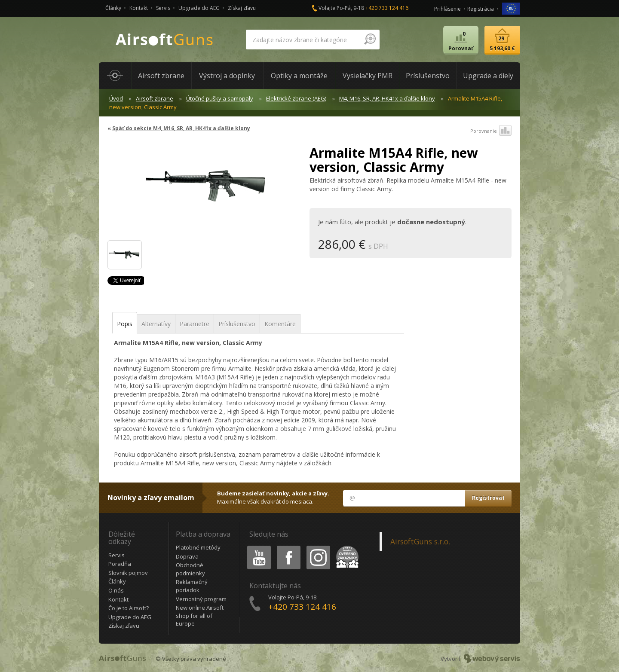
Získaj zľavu (242, 8)
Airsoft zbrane (155, 98)
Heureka (346, 547)
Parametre (195, 324)
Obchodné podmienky (190, 569)
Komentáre (280, 324)
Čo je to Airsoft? (129, 608)
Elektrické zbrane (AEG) (296, 98)
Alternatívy (156, 324)
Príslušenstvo (237, 324)
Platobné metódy (198, 547)
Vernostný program (201, 599)
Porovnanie (491, 131)
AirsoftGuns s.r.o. (420, 541)
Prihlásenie (447, 9)
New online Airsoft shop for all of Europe (200, 615)
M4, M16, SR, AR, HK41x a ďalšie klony (387, 98)
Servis (163, 8)
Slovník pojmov (128, 573)
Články (113, 8)
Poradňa (120, 564)
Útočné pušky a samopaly (220, 98)
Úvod (116, 98)
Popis (125, 324)
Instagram (318, 547)
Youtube (256, 547)
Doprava (187, 556)
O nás (116, 590)
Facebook (288, 547)
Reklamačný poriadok (192, 586)
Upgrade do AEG (199, 8)
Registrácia (481, 9)
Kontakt (139, 8)
